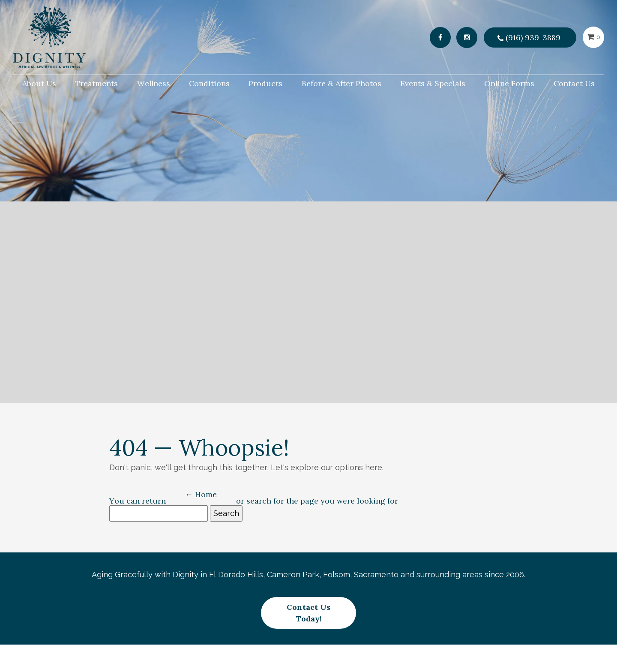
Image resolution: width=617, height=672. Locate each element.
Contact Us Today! (308, 607)
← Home (201, 494)
